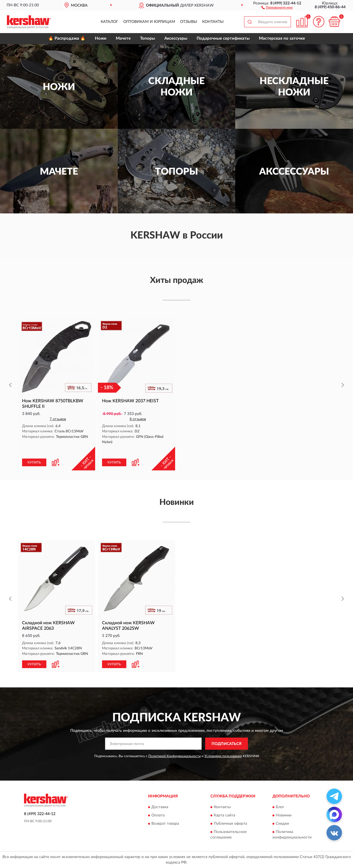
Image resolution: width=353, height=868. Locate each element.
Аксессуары (176, 38)
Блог (280, 807)
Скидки (282, 824)
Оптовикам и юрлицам (149, 22)
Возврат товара (165, 824)
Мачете (123, 38)
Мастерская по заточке (282, 38)
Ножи (101, 38)
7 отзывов (58, 419)
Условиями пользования (223, 756)
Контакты (213, 22)
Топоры (148, 38)
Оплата (158, 815)
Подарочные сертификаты (223, 38)
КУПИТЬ (34, 462)
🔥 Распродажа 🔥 (67, 38)
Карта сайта (224, 815)
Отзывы (189, 22)
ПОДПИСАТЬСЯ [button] (227, 744)
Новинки (284, 815)
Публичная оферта (230, 824)
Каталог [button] (109, 22)
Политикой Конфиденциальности (175, 756)
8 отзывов (138, 419)
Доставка (160, 807)
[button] (277, 7)
